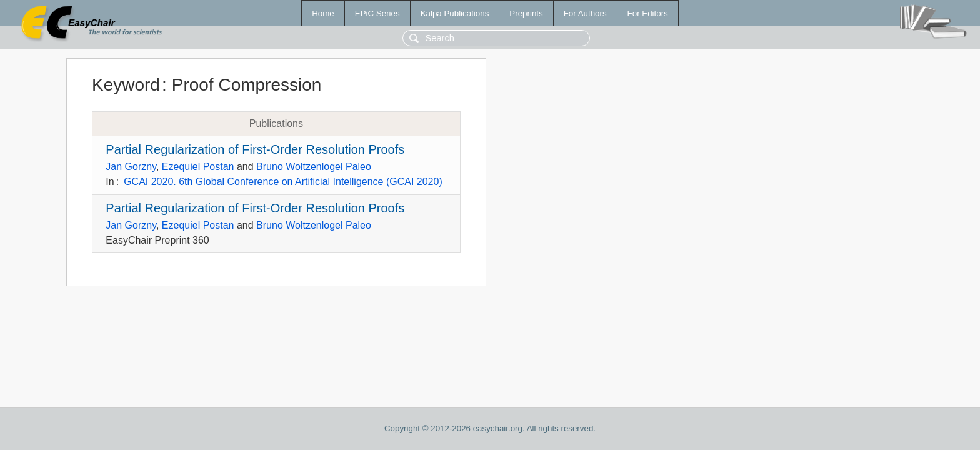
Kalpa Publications (455, 13)
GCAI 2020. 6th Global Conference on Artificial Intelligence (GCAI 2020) (283, 182)
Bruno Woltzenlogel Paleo (314, 167)
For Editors (648, 13)
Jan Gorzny (131, 167)
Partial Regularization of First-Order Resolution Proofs (255, 149)
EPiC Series (377, 13)
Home (323, 13)
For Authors (585, 13)
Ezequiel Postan (198, 167)
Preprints (526, 13)
